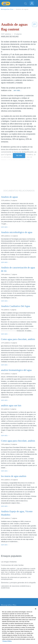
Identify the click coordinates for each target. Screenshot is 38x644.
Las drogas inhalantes (9, 562)
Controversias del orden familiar (12, 565)
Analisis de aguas (22, 9)
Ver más (19, 156)
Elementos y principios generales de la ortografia (18, 583)
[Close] (36, 612)
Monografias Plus (7, 9)
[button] (35, 27)
